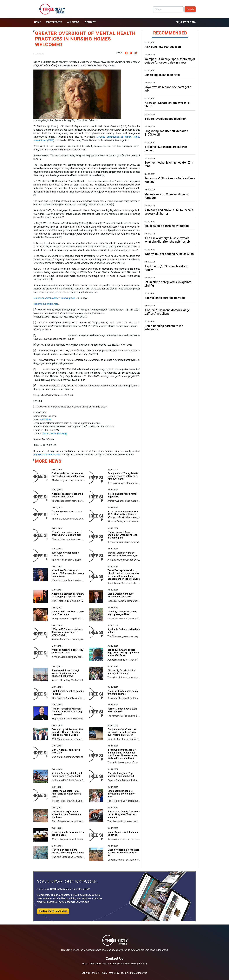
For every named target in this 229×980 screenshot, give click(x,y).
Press (85, 964)
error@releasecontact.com (47, 455)
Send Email (46, 420)
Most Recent (54, 22)
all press (73, 22)
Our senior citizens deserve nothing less (54, 298)
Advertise (95, 964)
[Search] (168, 9)
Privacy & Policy (139, 964)
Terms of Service (120, 964)
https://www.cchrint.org (55, 434)
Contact (90, 22)
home (37, 22)
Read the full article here (46, 304)
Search (190, 9)
